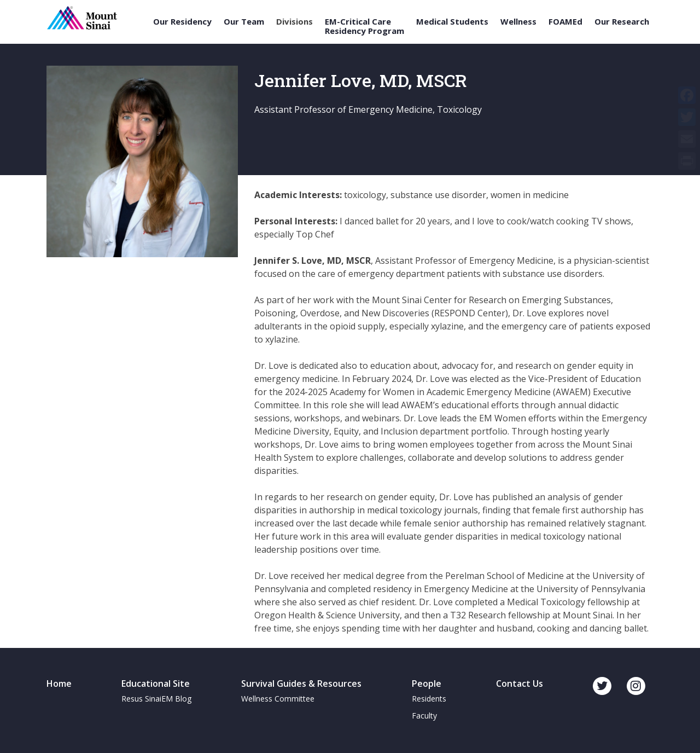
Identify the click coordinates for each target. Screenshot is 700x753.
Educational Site (156, 684)
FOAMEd (565, 22)
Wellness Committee (278, 699)
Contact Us (520, 684)
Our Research (622, 22)
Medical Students (452, 22)
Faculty (424, 716)
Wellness (518, 22)
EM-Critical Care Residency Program (364, 26)
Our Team (244, 22)
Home (59, 684)
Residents (429, 699)
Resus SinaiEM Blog (156, 699)
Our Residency (182, 22)
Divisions (294, 22)
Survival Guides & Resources (301, 684)
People (427, 684)
